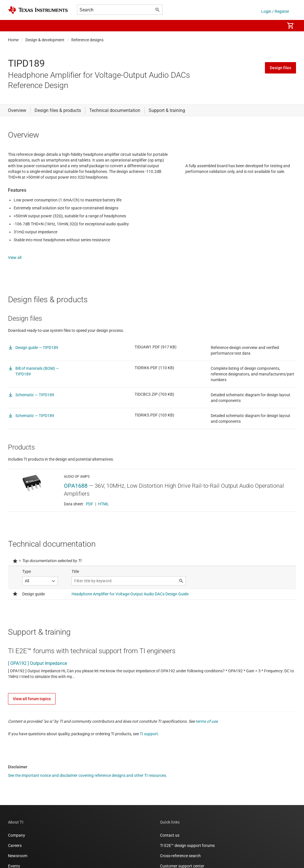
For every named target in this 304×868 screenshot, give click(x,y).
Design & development (45, 40)
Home (13, 40)
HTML (104, 512)
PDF (90, 512)
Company (17, 844)
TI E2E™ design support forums (187, 854)
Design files (280, 68)
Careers (15, 854)
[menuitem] (274, 26)
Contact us (170, 844)
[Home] (38, 10)
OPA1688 (76, 494)
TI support (149, 742)
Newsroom (18, 864)
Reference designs (87, 40)
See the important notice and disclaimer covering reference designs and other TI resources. (88, 784)
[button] (14, 26)
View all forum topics (32, 707)
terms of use (207, 730)
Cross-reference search (180, 864)
